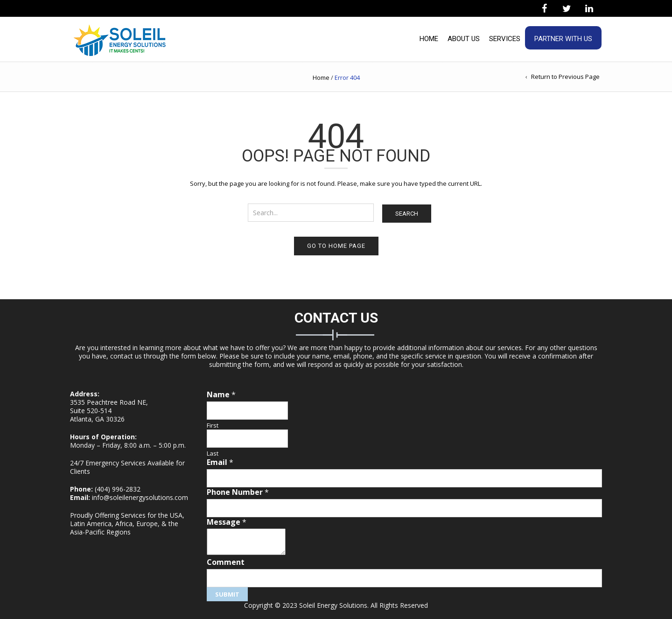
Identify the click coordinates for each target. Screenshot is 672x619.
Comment (226, 562)
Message (227, 522)
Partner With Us (563, 39)
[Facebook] (544, 9)
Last (213, 454)
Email (220, 462)
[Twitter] (567, 9)
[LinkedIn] (589, 9)
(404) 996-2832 (118, 489)
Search (407, 214)
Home (429, 39)
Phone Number (238, 492)
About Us (464, 39)
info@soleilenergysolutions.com (140, 497)
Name (221, 395)
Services (505, 39)
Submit (227, 594)
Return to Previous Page (565, 77)
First (213, 426)
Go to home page (336, 246)
